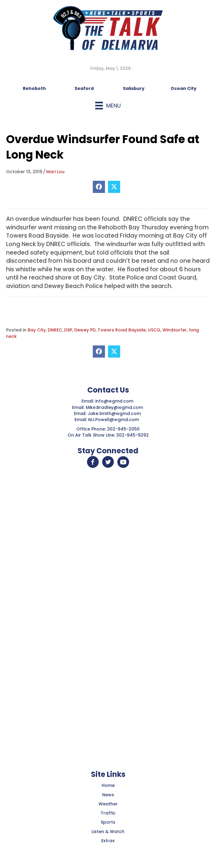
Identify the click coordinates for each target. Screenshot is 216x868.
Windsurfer (175, 330)
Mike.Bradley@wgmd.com (114, 407)
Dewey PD (85, 330)
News (108, 795)
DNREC (55, 330)
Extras (108, 841)
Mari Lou (55, 172)
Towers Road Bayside (122, 330)
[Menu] (108, 106)
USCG (154, 330)
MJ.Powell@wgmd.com (115, 420)
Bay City (37, 330)
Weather (108, 804)
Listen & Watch (108, 832)
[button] (93, 462)
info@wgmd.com (115, 401)
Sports (108, 822)
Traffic (108, 813)
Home (108, 785)
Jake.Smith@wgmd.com (115, 413)
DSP (68, 330)
